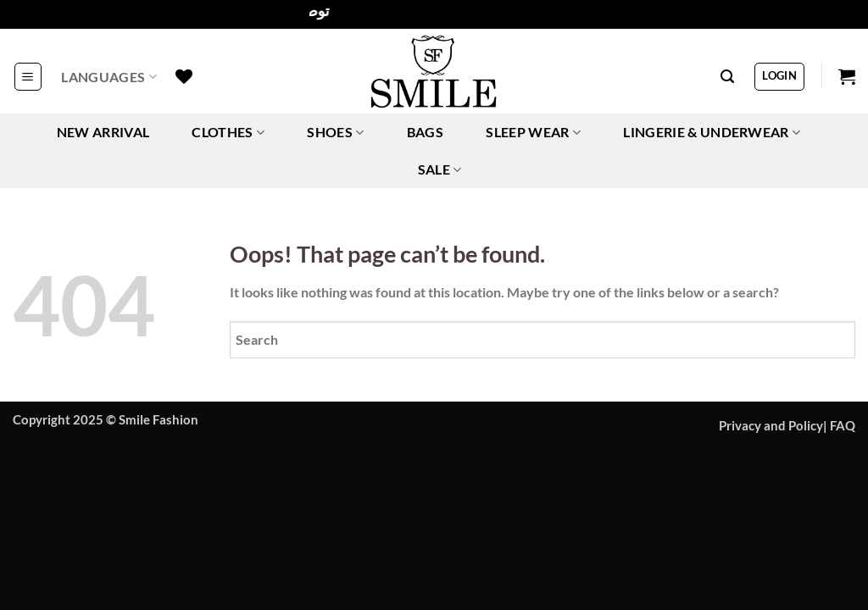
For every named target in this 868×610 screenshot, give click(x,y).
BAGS (425, 132)
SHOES (335, 132)
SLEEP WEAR (533, 132)
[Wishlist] (184, 76)
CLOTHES (228, 132)
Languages (108, 77)
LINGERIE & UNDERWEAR (712, 132)
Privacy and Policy (771, 426)
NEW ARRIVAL (103, 132)
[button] (28, 76)
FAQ (843, 426)
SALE (440, 169)
